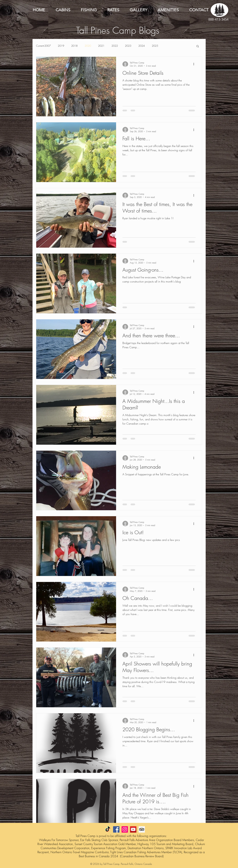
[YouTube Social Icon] (133, 829)
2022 (115, 46)
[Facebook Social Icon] (116, 829)
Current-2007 (43, 46)
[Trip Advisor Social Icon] (142, 829)
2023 (128, 46)
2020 (88, 46)
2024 (142, 46)
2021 (101, 46)
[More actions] (195, 64)
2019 (61, 46)
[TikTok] (108, 829)
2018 (74, 46)
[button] (198, 46)
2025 (155, 46)
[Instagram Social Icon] (125, 829)
